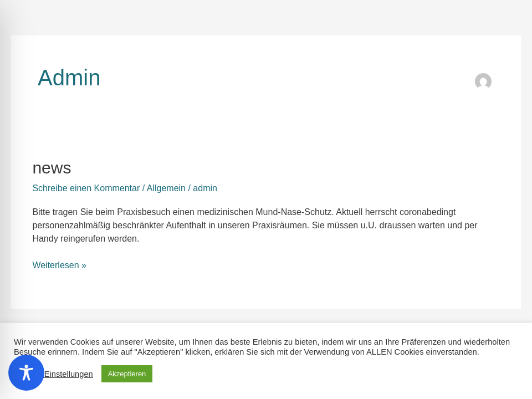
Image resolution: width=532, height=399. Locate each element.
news (52, 168)
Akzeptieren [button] (127, 374)
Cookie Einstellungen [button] (55, 374)
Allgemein (166, 188)
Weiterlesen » (59, 264)
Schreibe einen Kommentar (86, 188)
